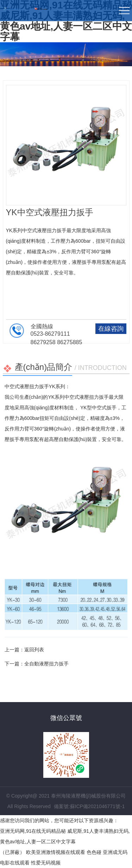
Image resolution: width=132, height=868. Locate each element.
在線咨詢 (111, 329)
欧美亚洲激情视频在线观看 (56, 852)
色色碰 (94, 852)
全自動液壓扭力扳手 (46, 664)
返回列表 (34, 650)
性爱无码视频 (46, 863)
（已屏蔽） (12, 852)
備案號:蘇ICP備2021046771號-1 (89, 806)
